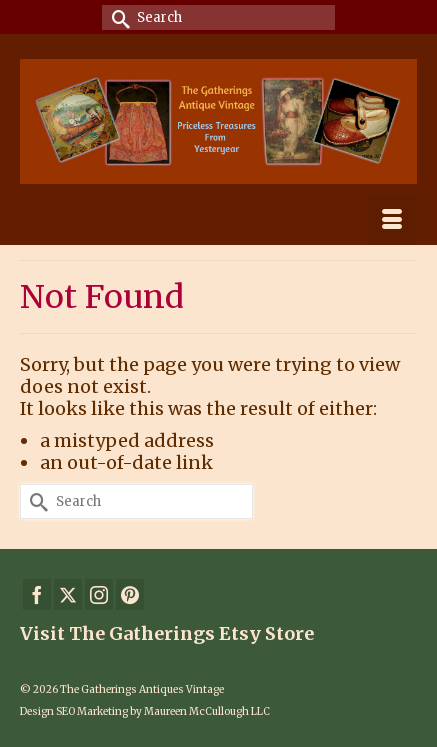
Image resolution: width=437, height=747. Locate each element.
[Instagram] (99, 594)
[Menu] (392, 220)
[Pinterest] (130, 594)
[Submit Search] (117, 17)
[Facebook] (37, 594)
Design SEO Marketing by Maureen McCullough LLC (145, 711)
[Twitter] (68, 594)
